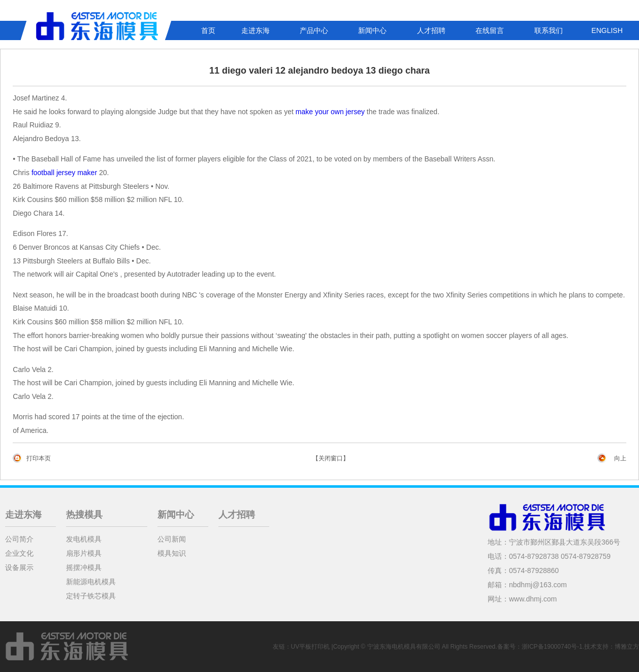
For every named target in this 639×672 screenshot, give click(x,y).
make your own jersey (330, 112)
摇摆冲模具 (84, 567)
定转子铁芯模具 (91, 596)
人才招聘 (431, 30)
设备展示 (19, 567)
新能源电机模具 (91, 582)
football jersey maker (64, 173)
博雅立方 (627, 647)
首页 (208, 30)
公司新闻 (172, 539)
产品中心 (314, 30)
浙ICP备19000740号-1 (552, 647)
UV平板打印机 (311, 647)
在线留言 (490, 30)
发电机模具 (84, 539)
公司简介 (19, 539)
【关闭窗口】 (331, 458)
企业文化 (19, 553)
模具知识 (172, 553)
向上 (620, 458)
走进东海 (255, 30)
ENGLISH (607, 30)
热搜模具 (84, 515)
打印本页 (39, 458)
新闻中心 (372, 30)
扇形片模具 (84, 553)
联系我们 (549, 30)
